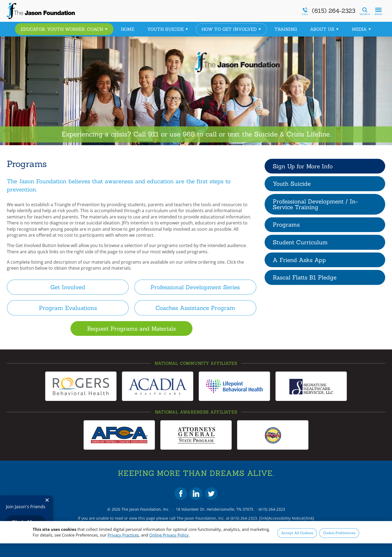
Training (286, 29)
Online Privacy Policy (169, 535)
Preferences (339, 533)
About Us (324, 29)
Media (362, 29)
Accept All (297, 533)
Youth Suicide (168, 29)
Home (128, 29)
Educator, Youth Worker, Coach (64, 29)
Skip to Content (0, 0)
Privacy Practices (123, 535)
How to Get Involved (231, 29)
